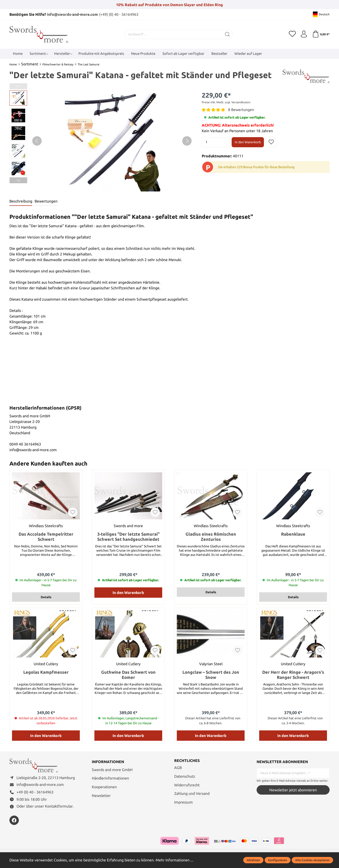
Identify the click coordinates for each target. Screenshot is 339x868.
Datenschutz (185, 776)
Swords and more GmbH (112, 770)
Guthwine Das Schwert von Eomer (128, 675)
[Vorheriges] (37, 141)
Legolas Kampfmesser (46, 672)
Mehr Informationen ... (174, 860)
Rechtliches (187, 761)
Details (46, 597)
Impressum (184, 802)
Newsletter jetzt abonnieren (293, 790)
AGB (178, 768)
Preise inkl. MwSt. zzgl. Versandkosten (226, 102)
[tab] (21, 202)
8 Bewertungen (241, 110)
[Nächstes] (187, 141)
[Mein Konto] (304, 34)
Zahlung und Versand (192, 793)
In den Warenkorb (248, 142)
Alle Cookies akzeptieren (312, 860)
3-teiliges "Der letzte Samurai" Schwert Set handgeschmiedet (128, 537)
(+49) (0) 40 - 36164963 (119, 14)
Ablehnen (253, 860)
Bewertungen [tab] (46, 201)
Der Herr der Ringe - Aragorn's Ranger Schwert (293, 675)
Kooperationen (104, 787)
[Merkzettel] (292, 34)
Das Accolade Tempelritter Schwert (46, 537)
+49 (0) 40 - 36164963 (35, 792)
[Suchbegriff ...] (173, 34)
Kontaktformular (59, 807)
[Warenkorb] (321, 34)
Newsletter (101, 795)
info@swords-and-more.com (72, 14)
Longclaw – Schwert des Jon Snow (211, 675)
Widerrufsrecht (187, 785)
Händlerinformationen (110, 778)
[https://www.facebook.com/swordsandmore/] (14, 820)
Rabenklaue (293, 534)
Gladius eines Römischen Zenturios (211, 537)
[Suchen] (227, 34)
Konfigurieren (278, 860)
